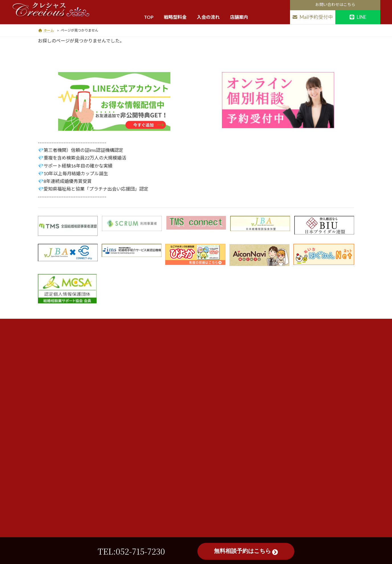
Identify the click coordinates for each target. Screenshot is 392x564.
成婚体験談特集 (162, 440)
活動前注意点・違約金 (168, 394)
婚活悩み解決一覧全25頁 (170, 452)
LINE (358, 17)
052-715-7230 (90, 444)
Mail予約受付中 (313, 17)
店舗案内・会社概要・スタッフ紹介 (180, 463)
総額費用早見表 (162, 359)
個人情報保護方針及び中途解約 (176, 405)
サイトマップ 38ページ (169, 486)
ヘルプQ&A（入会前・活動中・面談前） (185, 429)
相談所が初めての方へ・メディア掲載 (182, 382)
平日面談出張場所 (164, 475)
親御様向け (158, 417)
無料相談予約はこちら (246, 551)
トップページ (160, 336)
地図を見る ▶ (102, 382)
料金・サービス (162, 348)
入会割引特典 (160, 371)
